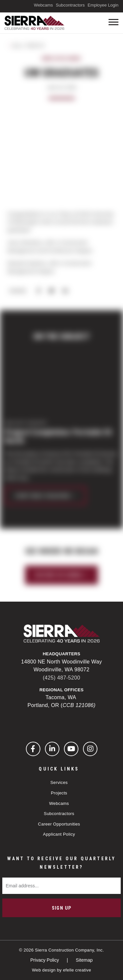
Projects (59, 793)
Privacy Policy (45, 960)
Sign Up (62, 908)
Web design (44, 970)
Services (59, 782)
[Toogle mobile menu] (113, 22)
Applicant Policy (59, 834)
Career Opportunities (59, 824)
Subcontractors (70, 5)
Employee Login (103, 5)
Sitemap (84, 960)
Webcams (43, 5)
